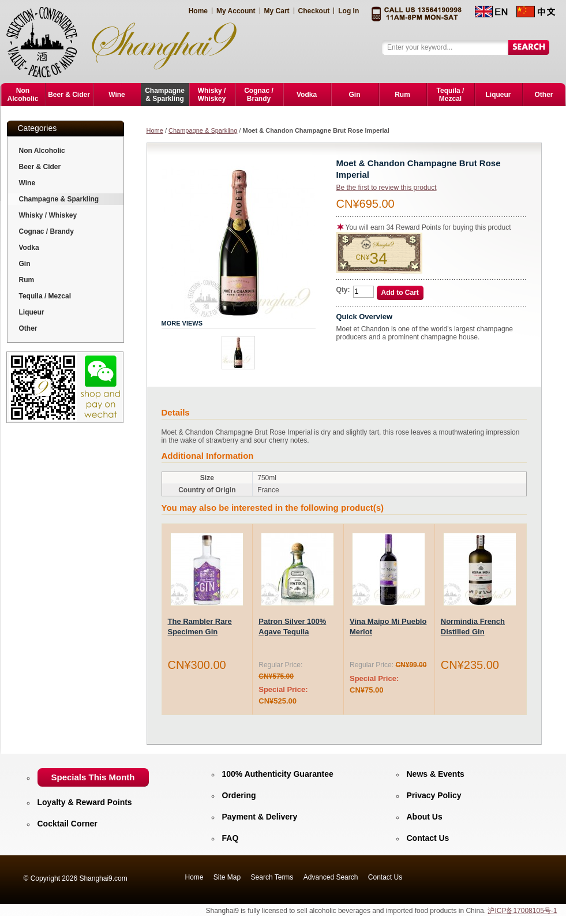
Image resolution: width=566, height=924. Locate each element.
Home (198, 11)
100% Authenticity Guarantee (278, 774)
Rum (27, 280)
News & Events (436, 774)
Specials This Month (93, 777)
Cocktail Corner (68, 824)
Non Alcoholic (42, 151)
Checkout (314, 11)
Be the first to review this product (387, 188)
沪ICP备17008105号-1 (522, 911)
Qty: (343, 290)
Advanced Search (331, 877)
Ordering (239, 795)
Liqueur (32, 312)
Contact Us (428, 838)
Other (28, 328)
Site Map (227, 877)
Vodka (29, 248)
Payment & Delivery (260, 817)
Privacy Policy (434, 795)
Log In (348, 11)
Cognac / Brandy (46, 231)
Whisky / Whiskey (48, 215)
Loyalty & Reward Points (85, 802)
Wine (27, 183)
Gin (25, 264)
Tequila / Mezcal (45, 296)
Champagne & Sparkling (203, 130)
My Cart (277, 11)
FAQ (230, 838)
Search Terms (272, 877)
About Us (425, 817)
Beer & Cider (40, 167)
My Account (236, 11)
